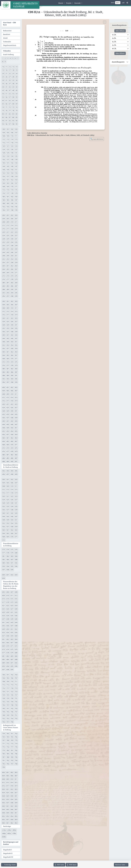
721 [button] (8, 692)
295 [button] (16, 293)
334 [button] (12, 328)
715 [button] (16, 685)
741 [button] (8, 708)
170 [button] (12, 187)
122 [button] (12, 146)
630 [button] (8, 612)
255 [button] (16, 259)
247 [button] (16, 252)
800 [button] (4, 772)
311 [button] (16, 308)
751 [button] (16, 715)
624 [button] (16, 606)
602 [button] (12, 575)
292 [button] (4, 293)
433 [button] (8, 414)
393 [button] (8, 379)
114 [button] (12, 139)
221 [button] (8, 232)
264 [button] (4, 269)
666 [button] (8, 643)
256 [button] (4, 262)
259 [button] (16, 262)
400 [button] (4, 387)
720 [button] (4, 692)
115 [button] (16, 139)
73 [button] (13, 107)
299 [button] (16, 296)
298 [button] (12, 296)
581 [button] (4, 556)
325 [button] (8, 322)
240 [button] (4, 249)
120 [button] (4, 146)
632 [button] (16, 612)
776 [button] (8, 747)
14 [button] (17, 67)
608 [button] (16, 592)
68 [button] (13, 104)
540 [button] (4, 513)
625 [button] (4, 609)
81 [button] (6, 114)
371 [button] (16, 359)
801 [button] (8, 772)
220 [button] (4, 232)
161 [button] (8, 180)
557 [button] (8, 527)
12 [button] (10, 67)
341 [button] (8, 335)
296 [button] (4, 296)
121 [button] (8, 146)
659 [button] (12, 636)
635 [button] (12, 616)
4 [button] (10, 58)
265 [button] (8, 269)
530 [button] (12, 503)
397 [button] (8, 382)
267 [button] (16, 269)
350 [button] (12, 342)
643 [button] (12, 622)
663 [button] (12, 639)
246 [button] (12, 252)
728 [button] (4, 698)
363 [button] (16, 352)
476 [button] (4, 451)
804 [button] (4, 776)
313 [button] (8, 311)
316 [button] (4, 315)
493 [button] (8, 471)
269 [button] (8, 273)
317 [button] (8, 315)
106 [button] (12, 133)
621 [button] (4, 606)
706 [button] (12, 678)
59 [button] (17, 97)
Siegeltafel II (8, 853)
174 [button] (12, 190)
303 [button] (16, 301)
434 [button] (12, 414)
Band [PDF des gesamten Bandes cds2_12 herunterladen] (72, 865)
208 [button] (4, 222)
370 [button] (12, 359)
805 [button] (8, 776)
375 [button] (16, 362)
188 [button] (4, 203)
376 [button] (4, 365)
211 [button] (16, 222)
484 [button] (4, 458)
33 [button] (13, 80)
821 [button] (8, 789)
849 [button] (8, 813)
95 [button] (3, 124)
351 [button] (16, 342)
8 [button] (3, 62)
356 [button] (4, 349)
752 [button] (4, 719)
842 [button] (12, 806)
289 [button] (8, 289)
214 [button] (12, 225)
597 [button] (4, 570)
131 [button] (16, 153)
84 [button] (17, 114)
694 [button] (8, 666)
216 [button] (4, 229)
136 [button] (4, 160)
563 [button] (16, 530)
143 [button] (16, 163)
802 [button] (12, 772)
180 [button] (4, 197)
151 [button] (16, 170)
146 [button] (12, 166)
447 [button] (16, 424)
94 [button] (17, 121)
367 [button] (16, 355)
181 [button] (8, 197)
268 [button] (4, 273)
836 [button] (4, 803)
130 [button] (12, 153)
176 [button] (4, 193)
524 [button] (4, 500)
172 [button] (4, 190)
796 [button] (8, 764)
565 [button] (8, 533)
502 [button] (12, 479)
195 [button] (16, 207)
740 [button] (4, 708)
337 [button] (8, 332)
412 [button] (4, 397)
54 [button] (17, 94)
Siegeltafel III (8, 857)
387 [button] (16, 372)
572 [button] (4, 540)
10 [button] (3, 67)
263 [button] (16, 266)
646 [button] (8, 626)
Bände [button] (61, 3)
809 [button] (8, 779)
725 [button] (8, 695)
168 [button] (4, 187)
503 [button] (16, 479)
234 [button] (12, 242)
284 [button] (4, 286)
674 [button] (8, 649)
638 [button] (8, 619)
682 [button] (8, 656)
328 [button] (4, 325)
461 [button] (8, 438)
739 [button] (16, 705)
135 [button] (16, 156)
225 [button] (8, 235)
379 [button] (16, 365)
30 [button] (3, 80)
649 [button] (4, 629)
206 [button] (12, 219)
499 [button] (16, 474)
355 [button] (16, 345)
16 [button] (6, 70)
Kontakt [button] (78, 3)
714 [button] (12, 685)
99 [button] (17, 124)
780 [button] (8, 750)
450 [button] (12, 428)
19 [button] (17, 70)
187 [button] (16, 200)
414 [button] (12, 397)
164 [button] (4, 183)
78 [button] (13, 111)
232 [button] (4, 242)
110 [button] (12, 136)
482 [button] (12, 455)
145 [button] (8, 166)
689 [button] (4, 663)
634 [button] (8, 616)
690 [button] (8, 663)
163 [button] (16, 180)
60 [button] (3, 100)
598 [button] (8, 570)
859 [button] (16, 820)
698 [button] (8, 670)
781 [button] (12, 750)
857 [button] (8, 820)
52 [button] (10, 94)
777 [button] (12, 747)
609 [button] (4, 595)
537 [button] (8, 510)
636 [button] (16, 616)
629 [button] (4, 612)
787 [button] (4, 757)
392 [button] (4, 379)
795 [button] (4, 764)
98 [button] (13, 124)
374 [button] (12, 362)
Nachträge (7, 826)
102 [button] (12, 129)
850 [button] (12, 813)
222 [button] (12, 232)
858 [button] (12, 820)
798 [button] (16, 764)
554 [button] (12, 523)
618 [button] (8, 602)
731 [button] (16, 698)
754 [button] (12, 719)
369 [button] (8, 359)
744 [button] (4, 712)
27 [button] (10, 77)
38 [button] (13, 84)
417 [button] (8, 401)
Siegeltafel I (7, 850)
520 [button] (4, 496)
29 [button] (17, 77)
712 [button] (4, 685)
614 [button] (8, 599)
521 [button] (8, 496)
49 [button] (17, 90)
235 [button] (16, 242)
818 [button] (12, 786)
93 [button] (13, 121)
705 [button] (8, 678)
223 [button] (16, 232)
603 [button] (16, 575)
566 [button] (12, 533)
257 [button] (8, 262)
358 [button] (12, 349)
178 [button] (12, 193)
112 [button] (4, 139)
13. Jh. (114, 38)
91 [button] (6, 121)
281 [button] (8, 283)
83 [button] (13, 114)
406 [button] (12, 391)
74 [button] (17, 107)
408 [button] (4, 394)
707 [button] (16, 678)
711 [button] (16, 681)
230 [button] (12, 239)
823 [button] (16, 789)
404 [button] (4, 391)
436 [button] (4, 418)
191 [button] (16, 203)
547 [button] (16, 516)
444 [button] (4, 424)
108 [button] (4, 136)
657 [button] (4, 636)
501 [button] (8, 479)
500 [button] (4, 479)
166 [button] (12, 183)
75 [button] (3, 111)
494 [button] (12, 471)
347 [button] (16, 338)
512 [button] (4, 490)
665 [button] (4, 643)
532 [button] (4, 506)
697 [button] (4, 670)
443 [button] (16, 421)
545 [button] (8, 516)
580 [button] (16, 553)
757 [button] (8, 722)
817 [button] (8, 786)
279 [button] (16, 279)
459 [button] (16, 435)
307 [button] (16, 305)
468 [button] (4, 445)
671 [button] (12, 646)
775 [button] (4, 747)
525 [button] (8, 500)
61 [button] (6, 100)
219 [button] (16, 229)
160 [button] (4, 180)
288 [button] (4, 289)
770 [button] (16, 740)
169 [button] (8, 187)
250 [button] (12, 256)
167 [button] (16, 183)
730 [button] (12, 698)
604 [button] (4, 578)
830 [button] (12, 796)
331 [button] (16, 325)
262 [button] (12, 266)
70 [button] (3, 107)
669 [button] (4, 646)
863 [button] (16, 823)
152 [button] (4, 173)
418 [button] (12, 401)
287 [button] (16, 286)
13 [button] (13, 67)
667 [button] (12, 643)
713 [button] (8, 685)
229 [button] (8, 239)
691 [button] (12, 663)
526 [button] (12, 500)
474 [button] (12, 448)
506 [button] (12, 483)
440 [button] (4, 421)
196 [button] (4, 210)
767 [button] (4, 740)
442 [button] (12, 421)
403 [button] (16, 387)
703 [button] (16, 675)
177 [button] (8, 193)
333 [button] (8, 328)
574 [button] (8, 549)
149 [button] (8, 170)
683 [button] (12, 656)
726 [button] (12, 695)
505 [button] (8, 483)
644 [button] (16, 622)
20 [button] (3, 74)
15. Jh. (114, 45)
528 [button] (4, 503)
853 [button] (8, 816)
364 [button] (4, 355)
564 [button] (4, 533)
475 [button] (16, 448)
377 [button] (8, 365)
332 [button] (4, 328)
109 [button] (8, 136)
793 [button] (12, 761)
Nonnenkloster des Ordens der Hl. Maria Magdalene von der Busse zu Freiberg (11, 585)
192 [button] (4, 207)
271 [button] (16, 273)
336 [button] (4, 332)
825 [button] (8, 793)
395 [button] (16, 379)
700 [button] (4, 675)
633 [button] (4, 616)
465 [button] (8, 441)
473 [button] (8, 448)
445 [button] (8, 424)
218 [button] (12, 229)
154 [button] (12, 173)
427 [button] (16, 408)
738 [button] (12, 705)
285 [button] (8, 286)
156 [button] (4, 176)
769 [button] (12, 740)
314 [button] (12, 311)
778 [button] (16, 747)
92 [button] (10, 121)
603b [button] (4, 837)
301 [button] (8, 301)
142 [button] (12, 163)
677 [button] (4, 653)
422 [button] (12, 404)
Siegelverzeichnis (10, 45)
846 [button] (12, 809)
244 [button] (4, 252)
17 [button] (10, 70)
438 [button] (12, 418)
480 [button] (4, 455)
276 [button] (4, 279)
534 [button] (12, 506)
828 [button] (4, 796)
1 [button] (3, 58)
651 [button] (12, 629)
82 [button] (10, 114)
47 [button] (10, 90)
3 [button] (8, 58)
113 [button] (8, 139)
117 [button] (8, 143)
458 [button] (12, 435)
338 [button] (12, 332)
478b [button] (14, 833)
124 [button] (4, 149)
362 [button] (12, 352)
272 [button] (4, 276)
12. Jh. (114, 35)
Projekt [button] (69, 3)
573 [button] (4, 549)
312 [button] (4, 311)
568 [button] (4, 537)
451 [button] (16, 428)
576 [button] (16, 549)
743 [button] (16, 708)
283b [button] (14, 830)
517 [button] (8, 493)
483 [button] (16, 455)
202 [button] (12, 215)
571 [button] (16, 537)
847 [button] (16, 809)
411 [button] (16, 394)
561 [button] (8, 530)
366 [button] (12, 355)
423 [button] (16, 404)
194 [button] (12, 207)
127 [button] (16, 149)
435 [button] (16, 414)
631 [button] (12, 612)
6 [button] (15, 58)
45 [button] (3, 90)
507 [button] (16, 483)
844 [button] (4, 809)
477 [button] (8, 451)
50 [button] (3, 94)
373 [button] (8, 362)
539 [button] (16, 510)
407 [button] (16, 391)
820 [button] (4, 789)
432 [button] (4, 414)
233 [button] (8, 242)
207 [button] (16, 219)
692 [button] (16, 663)
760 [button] (8, 734)
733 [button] (8, 702)
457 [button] (8, 435)
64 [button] (17, 100)
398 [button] (12, 382)
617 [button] (4, 602)
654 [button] (8, 633)
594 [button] (8, 566)
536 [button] (4, 510)
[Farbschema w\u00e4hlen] (127, 3)
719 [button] (16, 688)
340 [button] (4, 335)
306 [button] (12, 305)
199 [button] (16, 210)
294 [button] (12, 293)
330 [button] (12, 325)
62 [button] (10, 100)
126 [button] (12, 149)
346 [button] (12, 338)
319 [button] (16, 315)
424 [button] (4, 408)
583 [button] (12, 556)
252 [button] (4, 259)
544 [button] (4, 516)
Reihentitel (7, 31)
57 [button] (10, 97)
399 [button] (16, 382)
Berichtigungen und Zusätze (11, 843)
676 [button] (16, 649)
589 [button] (4, 563)
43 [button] (13, 87)
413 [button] (8, 397)
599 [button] (12, 570)
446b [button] (4, 833)
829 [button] (8, 796)
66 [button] (6, 104)
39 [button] (17, 84)
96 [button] (6, 124)
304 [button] (4, 305)
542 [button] (12, 513)
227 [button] (16, 235)
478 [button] (12, 451)
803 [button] (16, 772)
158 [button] (12, 176)
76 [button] (6, 111)
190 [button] (12, 203)
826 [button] (12, 793)
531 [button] (16, 503)
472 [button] (4, 448)
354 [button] (12, 345)
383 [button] (16, 369)
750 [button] (12, 715)
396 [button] (4, 382)
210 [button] (12, 222)
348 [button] (4, 342)
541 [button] (8, 513)
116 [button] (4, 143)
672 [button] (16, 646)
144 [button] (4, 166)
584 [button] (16, 556)
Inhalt (5, 38)
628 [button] (16, 609)
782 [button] (16, 750)
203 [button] (16, 215)
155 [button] (16, 173)
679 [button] (12, 653)
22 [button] (10, 74)
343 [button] (16, 335)
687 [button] (12, 659)
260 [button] (4, 266)
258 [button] (12, 262)
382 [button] (12, 369)
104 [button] (4, 133)
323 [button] (16, 318)
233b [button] (9, 830)
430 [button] (12, 411)
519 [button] (16, 493)
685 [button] (4, 659)
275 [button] (16, 276)
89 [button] (17, 117)
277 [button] (8, 279)
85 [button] (3, 117)
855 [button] (16, 816)
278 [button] (12, 279)
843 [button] (16, 806)
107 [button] (16, 133)
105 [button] (8, 133)
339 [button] (16, 332)
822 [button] (12, 789)
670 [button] (8, 646)
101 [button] (8, 129)
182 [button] (12, 197)
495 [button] (16, 471)
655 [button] (12, 633)
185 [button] (8, 200)
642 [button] (8, 622)
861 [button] (8, 823)
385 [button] (8, 372)
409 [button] (8, 394)
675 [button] (12, 649)
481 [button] (8, 455)
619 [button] (12, 602)
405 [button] (8, 391)
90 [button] (3, 121)
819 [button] (16, 786)
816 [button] (4, 786)
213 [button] (8, 225)
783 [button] (4, 754)
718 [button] (12, 688)
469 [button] (8, 445)
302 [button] (12, 301)
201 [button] (8, 215)
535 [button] (16, 506)
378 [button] (12, 365)
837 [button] (8, 803)
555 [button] (16, 523)
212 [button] (4, 225)
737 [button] (8, 705)
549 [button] (8, 520)
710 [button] (12, 681)
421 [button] (8, 404)
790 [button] (16, 757)
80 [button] (3, 114)
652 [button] (16, 629)
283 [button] (16, 283)
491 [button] (16, 462)
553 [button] (8, 523)
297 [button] (8, 296)
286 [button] (12, 286)
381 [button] (8, 369)
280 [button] (4, 283)
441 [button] (8, 421)
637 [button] (4, 619)
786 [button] (16, 754)
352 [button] (4, 345)
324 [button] (4, 322)
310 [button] (12, 308)
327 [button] (16, 322)
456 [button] (4, 435)
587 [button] (12, 560)
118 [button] (12, 143)
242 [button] (12, 249)
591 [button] (12, 563)
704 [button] (4, 678)
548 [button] (4, 520)
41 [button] (6, 87)
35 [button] (3, 84)
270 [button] (12, 273)
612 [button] (16, 595)
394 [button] (12, 379)
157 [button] (8, 176)
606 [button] (8, 592)
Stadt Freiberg (8, 54)
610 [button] (8, 595)
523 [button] (16, 496)
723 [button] (16, 692)
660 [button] (16, 636)
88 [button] (13, 117)
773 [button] (12, 744)
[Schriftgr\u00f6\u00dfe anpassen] (123, 3)
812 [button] (4, 783)
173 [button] (8, 190)
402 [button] (12, 387)
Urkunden (7, 51)
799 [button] (4, 767)
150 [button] (12, 170)
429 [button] (8, 411)
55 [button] (3, 97)
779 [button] (4, 750)
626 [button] (8, 609)
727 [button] (16, 695)
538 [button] (12, 510)
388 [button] (4, 375)
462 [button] (12, 438)
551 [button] (16, 520)
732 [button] (4, 702)
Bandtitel (7, 34)
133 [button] (8, 156)
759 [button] (4, 734)
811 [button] (16, 779)
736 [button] (4, 705)
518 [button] (12, 493)
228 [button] (4, 239)
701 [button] (8, 675)
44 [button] (17, 87)
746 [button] (12, 712)
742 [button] (12, 708)
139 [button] (16, 160)
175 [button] (16, 190)
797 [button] (12, 764)
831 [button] (16, 796)
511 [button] (16, 486)
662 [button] (8, 639)
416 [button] (4, 401)
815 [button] (16, 783)
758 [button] (12, 722)
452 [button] (4, 431)
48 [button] (13, 90)
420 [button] (4, 404)
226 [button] (12, 235)
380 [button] (4, 369)
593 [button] (4, 566)
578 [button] (8, 553)
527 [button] (16, 500)
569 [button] (8, 537)
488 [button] (4, 462)
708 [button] (4, 681)
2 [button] (5, 58)
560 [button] (4, 530)
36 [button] (6, 84)
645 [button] (4, 626)
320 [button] (4, 318)
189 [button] (8, 203)
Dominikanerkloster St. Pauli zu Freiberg (11, 466)
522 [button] (12, 496)
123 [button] (16, 146)
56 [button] (6, 97)
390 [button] (12, 375)
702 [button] (12, 675)
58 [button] (13, 97)
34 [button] (17, 80)
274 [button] (12, 276)
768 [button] (8, 740)
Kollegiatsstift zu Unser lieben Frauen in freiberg (11, 728)
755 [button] (16, 719)
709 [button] (8, 681)
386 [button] (12, 372)
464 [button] (4, 441)
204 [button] (4, 219)
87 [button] (10, 117)
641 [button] (4, 622)
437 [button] (8, 418)
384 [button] (4, 372)
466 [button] (12, 441)
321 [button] (8, 318)
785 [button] (12, 754)
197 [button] (8, 210)
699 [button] (12, 670)
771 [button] (4, 744)
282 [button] (12, 283)
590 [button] (8, 563)
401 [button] (8, 387)
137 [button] (8, 160)
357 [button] (8, 349)
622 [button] (8, 606)
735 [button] (16, 702)
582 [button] (8, 556)
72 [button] (10, 107)
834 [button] (12, 799)
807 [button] (16, 776)
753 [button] (8, 719)
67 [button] (10, 104)
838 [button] (12, 803)
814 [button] (12, 783)
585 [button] (4, 560)
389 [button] (8, 375)
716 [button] (4, 688)
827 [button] (16, 793)
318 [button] (12, 315)
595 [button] (12, 566)
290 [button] (12, 289)
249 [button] (8, 256)
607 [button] (12, 592)
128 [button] (4, 153)
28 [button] (13, 77)
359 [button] (16, 349)
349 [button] (8, 342)
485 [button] (8, 458)
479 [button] (16, 451)
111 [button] (16, 136)
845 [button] (8, 809)
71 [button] (6, 107)
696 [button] (16, 666)
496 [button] (4, 474)
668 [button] (16, 643)
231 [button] (16, 239)
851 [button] (16, 813)
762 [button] (16, 734)
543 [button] (16, 513)
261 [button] (8, 266)
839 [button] (16, 803)
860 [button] (4, 823)
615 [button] (12, 599)
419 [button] (16, 401)
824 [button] (4, 793)
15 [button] (3, 70)
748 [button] (4, 715)
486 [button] (12, 458)
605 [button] (4, 592)
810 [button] (12, 779)
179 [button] (16, 193)
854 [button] (12, 816)
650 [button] (8, 629)
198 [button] (12, 210)
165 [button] (8, 183)
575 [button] (12, 549)
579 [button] (12, 553)
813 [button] (8, 783)
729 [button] (8, 698)
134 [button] (12, 156)
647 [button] (12, 626)
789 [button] (12, 757)
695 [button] (12, 666)
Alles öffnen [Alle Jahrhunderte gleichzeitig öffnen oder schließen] (120, 31)
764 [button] (8, 737)
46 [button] (6, 90)
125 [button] (8, 149)
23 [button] (13, 74)
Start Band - (9, 24)
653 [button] (4, 633)
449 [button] (8, 428)
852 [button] (4, 816)
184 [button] (4, 200)
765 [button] (12, 737)
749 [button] (8, 715)
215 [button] (16, 225)
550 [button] (12, 520)
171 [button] (16, 187)
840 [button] (4, 806)
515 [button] (16, 490)
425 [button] (8, 408)
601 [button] (8, 575)
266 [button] (12, 269)
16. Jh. (114, 49)
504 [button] (4, 483)
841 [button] (8, 806)
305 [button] (8, 305)
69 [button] (17, 104)
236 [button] (4, 246)
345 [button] (8, 338)
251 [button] (16, 256)
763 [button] (4, 737)
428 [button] (4, 411)
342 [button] (12, 335)
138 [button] (12, 160)
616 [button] (16, 599)
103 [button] (16, 129)
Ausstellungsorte (118, 62)
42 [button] (10, 87)
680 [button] (16, 653)
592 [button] (16, 563)
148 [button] (4, 170)
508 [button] (4, 486)
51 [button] (6, 94)
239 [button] (16, 246)
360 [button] (4, 352)
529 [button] (8, 503)
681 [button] (4, 656)
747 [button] (16, 712)
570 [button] (12, 537)
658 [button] (8, 636)
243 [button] (16, 249)
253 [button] (8, 259)
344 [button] (4, 338)
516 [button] (4, 493)
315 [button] (16, 311)
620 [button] (16, 602)
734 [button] (12, 702)
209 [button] (8, 222)
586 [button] (8, 560)
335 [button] (16, 328)
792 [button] (8, 761)
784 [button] (8, 754)
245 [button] (8, 252)
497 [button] (8, 474)
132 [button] (4, 156)
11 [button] (6, 67)
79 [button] (17, 111)
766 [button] (16, 737)
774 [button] (16, 744)
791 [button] (4, 761)
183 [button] (16, 197)
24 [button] (17, 74)
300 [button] (4, 301)
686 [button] (8, 659)
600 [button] (4, 575)
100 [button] (4, 129)
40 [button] (3, 87)
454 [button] (12, 431)
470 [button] (12, 445)
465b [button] (9, 833)
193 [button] (8, 207)
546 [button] (12, 516)
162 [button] (12, 180)
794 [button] (16, 761)
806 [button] (12, 776)
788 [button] (8, 757)
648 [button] (16, 626)
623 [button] (12, 606)
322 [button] (12, 318)
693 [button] (4, 666)
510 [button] (12, 486)
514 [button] (12, 490)
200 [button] (4, 215)
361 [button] (8, 352)
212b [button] (4, 830)
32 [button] (10, 80)
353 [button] (8, 345)
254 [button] (12, 259)
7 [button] (18, 58)
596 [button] (16, 566)
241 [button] (8, 249)
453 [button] (8, 431)
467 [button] (16, 441)
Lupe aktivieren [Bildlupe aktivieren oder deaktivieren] (97, 139)
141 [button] (8, 163)
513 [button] (8, 490)
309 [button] (8, 308)
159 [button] (16, 176)
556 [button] (4, 527)
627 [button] (12, 609)
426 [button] (12, 408)
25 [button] (3, 77)
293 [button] (8, 293)
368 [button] (4, 359)
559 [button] (16, 527)
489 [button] (8, 462)
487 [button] (16, 458)
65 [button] (3, 104)
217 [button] (8, 229)
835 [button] (16, 799)
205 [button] (8, 219)
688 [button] (16, 659)
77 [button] (10, 111)
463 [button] (16, 438)
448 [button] (4, 428)
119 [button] (16, 143)
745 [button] (8, 712)
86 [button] (6, 117)
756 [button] (4, 722)
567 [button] (16, 533)
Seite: (113, 3)
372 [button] (4, 362)
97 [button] (10, 124)
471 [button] (16, 445)
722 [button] (12, 692)
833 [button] (8, 799)
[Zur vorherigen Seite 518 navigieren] (9, 865)
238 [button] (12, 246)
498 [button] (12, 474)
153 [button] (8, 173)
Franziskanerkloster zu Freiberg (11, 545)
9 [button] (5, 62)
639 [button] (12, 619)
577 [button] (4, 553)
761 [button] (12, 734)
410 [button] (12, 394)
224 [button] (4, 235)
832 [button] (4, 799)
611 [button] (12, 595)
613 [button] (4, 599)
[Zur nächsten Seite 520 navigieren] (121, 865)
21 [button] (6, 74)
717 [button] (8, 688)
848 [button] (4, 813)
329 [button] (8, 325)
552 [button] (4, 523)
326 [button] (12, 322)
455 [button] (16, 431)
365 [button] (8, 355)
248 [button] (4, 256)
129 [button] (8, 153)
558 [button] (12, 527)
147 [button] (16, 166)
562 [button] (12, 530)
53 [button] (13, 94)
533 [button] (8, 506)
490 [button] (12, 462)
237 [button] (8, 246)
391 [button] (16, 375)
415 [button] (16, 397)
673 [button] (4, 649)
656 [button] (16, 633)
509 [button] (8, 486)
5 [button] (13, 58)
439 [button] (16, 418)
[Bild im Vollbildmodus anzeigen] (105, 22)
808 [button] (4, 779)
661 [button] (4, 639)
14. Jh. (114, 42)
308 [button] (4, 308)
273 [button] (8, 276)
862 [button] (12, 823)
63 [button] (13, 100)
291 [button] (16, 289)
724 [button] (4, 695)
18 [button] (13, 70)
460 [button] (4, 438)
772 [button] (8, 744)
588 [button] (16, 560)
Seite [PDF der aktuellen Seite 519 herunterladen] (59, 865)
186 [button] (12, 200)
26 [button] (6, 77)
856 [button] (4, 820)
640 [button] (16, 619)
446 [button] (12, 424)
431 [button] (16, 411)
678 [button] (8, 653)
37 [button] (10, 84)
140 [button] (4, 163)
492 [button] (4, 471)
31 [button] (6, 80)
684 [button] (16, 656)
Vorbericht (7, 42)
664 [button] (16, 639)
